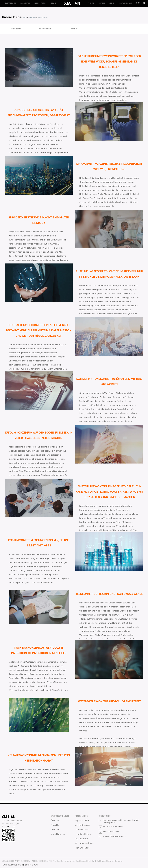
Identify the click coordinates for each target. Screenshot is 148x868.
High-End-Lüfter (82, 820)
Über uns (91, 3)
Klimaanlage (25, 3)
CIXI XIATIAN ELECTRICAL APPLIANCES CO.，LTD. (31, 861)
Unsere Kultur (45, 29)
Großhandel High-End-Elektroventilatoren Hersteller (100, 861)
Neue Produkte (10, 3)
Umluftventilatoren (83, 834)
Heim (25, 18)
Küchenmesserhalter (84, 843)
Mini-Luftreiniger (82, 825)
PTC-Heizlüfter (81, 839)
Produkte (55, 825)
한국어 (138, 3)
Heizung (53, 3)
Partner (74, 29)
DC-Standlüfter (82, 830)
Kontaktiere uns (125, 3)
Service (102, 3)
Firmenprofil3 (16, 29)
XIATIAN (9, 817)
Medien (112, 3)
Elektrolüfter (40, 3)
